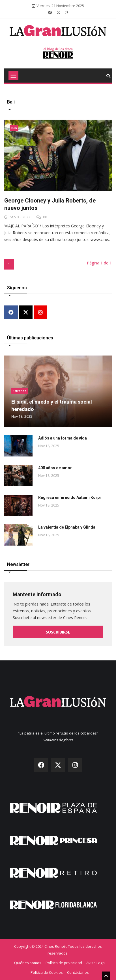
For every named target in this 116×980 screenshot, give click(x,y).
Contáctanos (78, 972)
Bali (14, 128)
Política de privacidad (64, 963)
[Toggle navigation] (13, 76)
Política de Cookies (47, 972)
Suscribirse (58, 632)
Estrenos (20, 391)
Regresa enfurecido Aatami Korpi (69, 497)
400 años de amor (55, 468)
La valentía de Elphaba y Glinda (67, 527)
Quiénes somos (28, 963)
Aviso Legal (96, 963)
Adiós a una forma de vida (63, 438)
